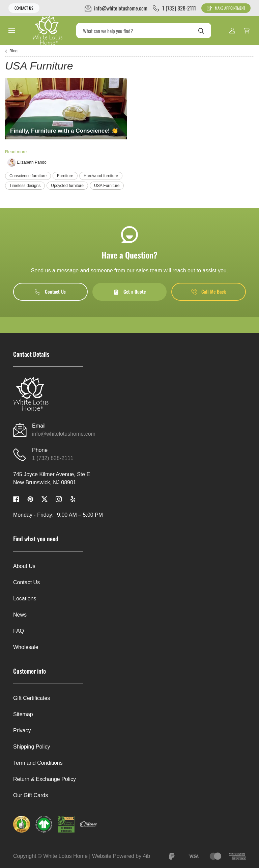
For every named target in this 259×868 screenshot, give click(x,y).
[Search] (144, 31)
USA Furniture (107, 186)
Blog (13, 51)
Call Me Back (209, 291)
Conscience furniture (28, 176)
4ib (147, 856)
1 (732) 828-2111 (53, 458)
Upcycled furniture (67, 186)
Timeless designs (25, 186)
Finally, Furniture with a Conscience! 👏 (64, 131)
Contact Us (24, 8)
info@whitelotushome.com (64, 434)
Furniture (65, 176)
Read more (16, 152)
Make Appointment (226, 8)
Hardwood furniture (101, 176)
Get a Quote (129, 291)
